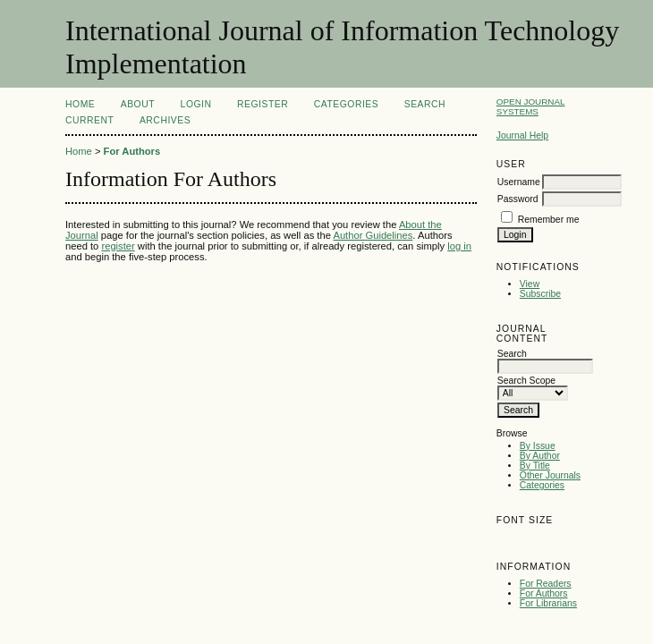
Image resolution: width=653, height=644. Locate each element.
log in (459, 246)
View (530, 284)
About (138, 104)
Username (519, 182)
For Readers (546, 584)
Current (89, 120)
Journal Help (522, 136)
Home (80, 104)
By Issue (538, 446)
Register (263, 104)
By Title (535, 466)
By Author (540, 456)
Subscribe (540, 294)
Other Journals (550, 475)
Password (518, 199)
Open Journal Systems (531, 106)
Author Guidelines (373, 235)
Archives (165, 120)
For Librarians (548, 603)
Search (425, 104)
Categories (542, 485)
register (118, 246)
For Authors (544, 593)
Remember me (549, 220)
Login (196, 104)
